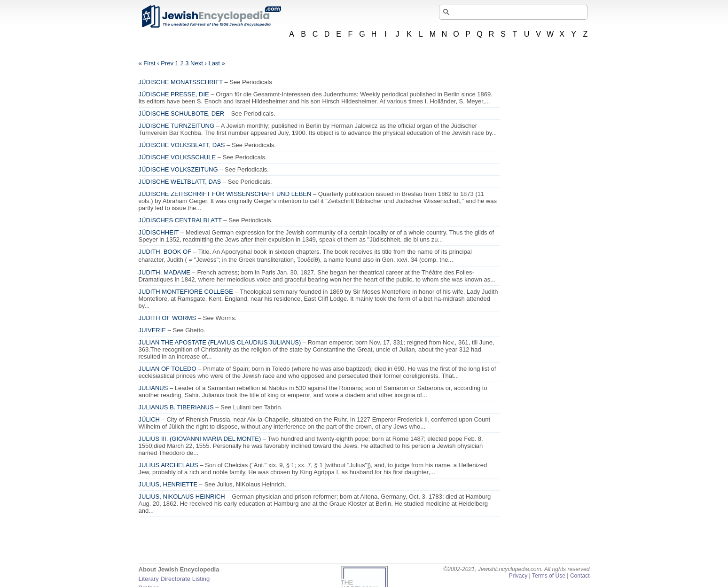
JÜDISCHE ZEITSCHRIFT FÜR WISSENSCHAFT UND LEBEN (225, 194)
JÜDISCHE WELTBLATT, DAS (180, 182)
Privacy (518, 576)
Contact (580, 576)
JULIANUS (153, 388)
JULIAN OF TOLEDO (168, 369)
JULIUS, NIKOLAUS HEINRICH (182, 497)
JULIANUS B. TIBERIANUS (176, 407)
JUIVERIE (153, 330)
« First (147, 63)
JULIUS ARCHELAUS (168, 465)
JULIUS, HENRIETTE (168, 484)
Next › (199, 63)
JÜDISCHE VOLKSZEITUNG (178, 169)
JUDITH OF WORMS (168, 318)
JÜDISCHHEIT (159, 232)
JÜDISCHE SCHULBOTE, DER (182, 113)
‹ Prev (165, 63)
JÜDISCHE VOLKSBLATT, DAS (182, 145)
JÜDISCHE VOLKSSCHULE (177, 157)
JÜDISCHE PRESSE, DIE (174, 94)
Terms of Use (549, 576)
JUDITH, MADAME (165, 272)
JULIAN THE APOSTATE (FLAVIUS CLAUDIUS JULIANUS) (220, 342)
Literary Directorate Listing (174, 579)
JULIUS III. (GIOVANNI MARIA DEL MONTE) (200, 439)
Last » (216, 63)
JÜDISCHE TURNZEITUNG (177, 126)
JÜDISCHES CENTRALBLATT (180, 220)
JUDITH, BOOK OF (165, 252)
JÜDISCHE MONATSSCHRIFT (181, 82)
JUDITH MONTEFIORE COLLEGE (186, 292)
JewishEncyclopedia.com (211, 16)
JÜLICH (149, 419)
